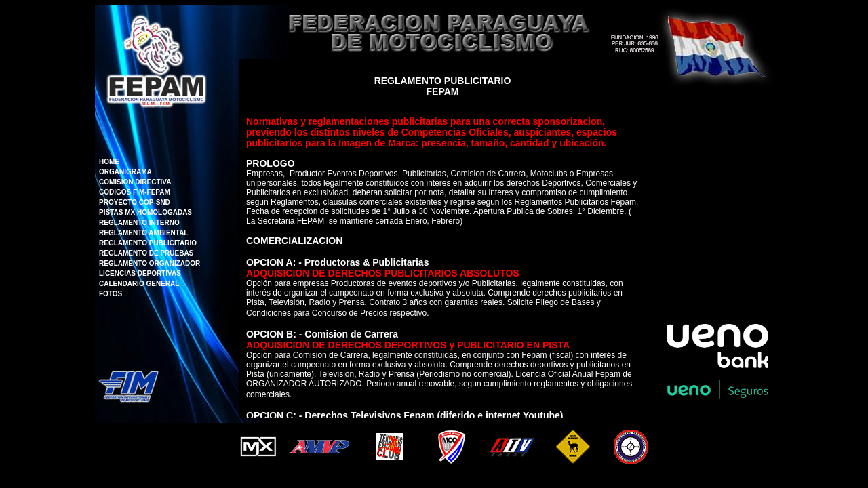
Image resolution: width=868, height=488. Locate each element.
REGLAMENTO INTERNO (139, 223)
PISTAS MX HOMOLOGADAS (145, 212)
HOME (109, 162)
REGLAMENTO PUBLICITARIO (148, 243)
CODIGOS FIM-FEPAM (135, 192)
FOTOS (111, 294)
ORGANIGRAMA (125, 172)
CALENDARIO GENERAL (139, 284)
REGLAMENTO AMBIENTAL (143, 233)
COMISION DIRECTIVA (135, 182)
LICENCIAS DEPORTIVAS (140, 273)
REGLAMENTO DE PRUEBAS (146, 253)
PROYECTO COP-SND (135, 202)
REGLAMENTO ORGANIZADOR (150, 263)
